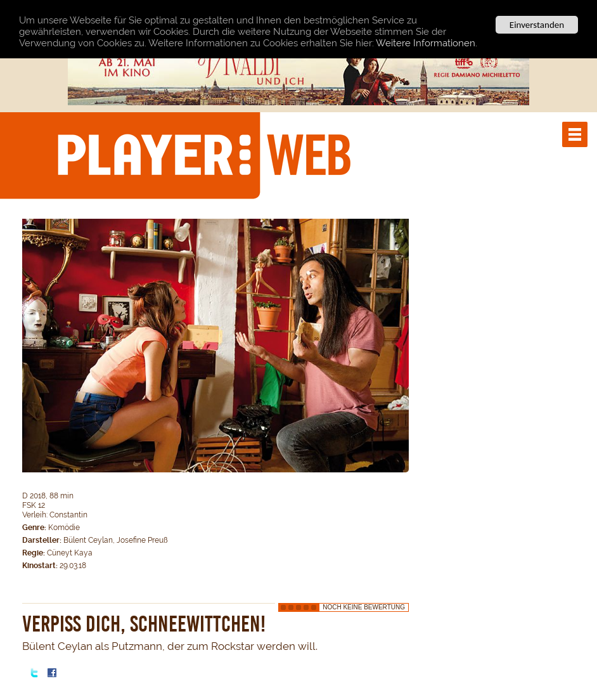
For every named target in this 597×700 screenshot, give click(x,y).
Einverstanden (537, 25)
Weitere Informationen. (427, 43)
